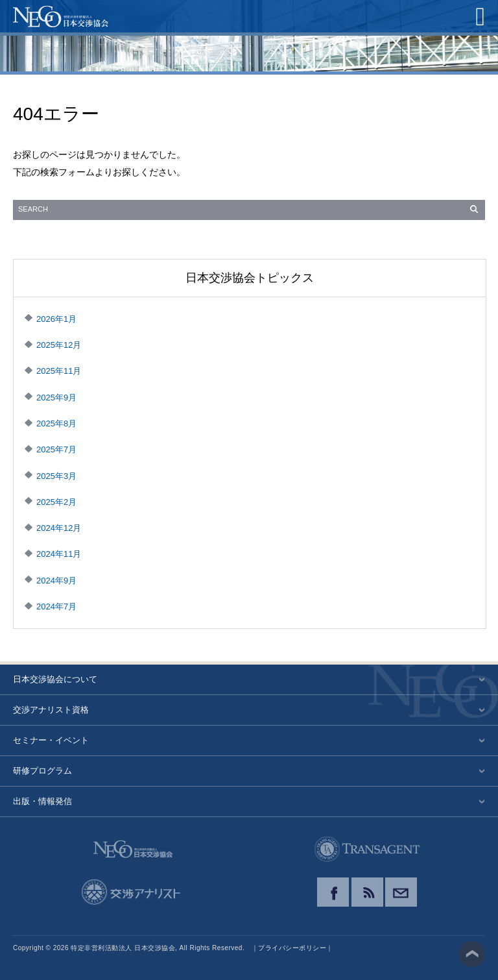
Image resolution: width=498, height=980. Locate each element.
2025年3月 (56, 476)
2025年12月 (59, 345)
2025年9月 (56, 398)
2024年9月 (56, 581)
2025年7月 (56, 449)
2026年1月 (56, 319)
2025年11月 (59, 371)
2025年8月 (56, 423)
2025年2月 (56, 502)
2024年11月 (59, 554)
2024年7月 (56, 606)
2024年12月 (59, 528)
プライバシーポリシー (292, 948)
